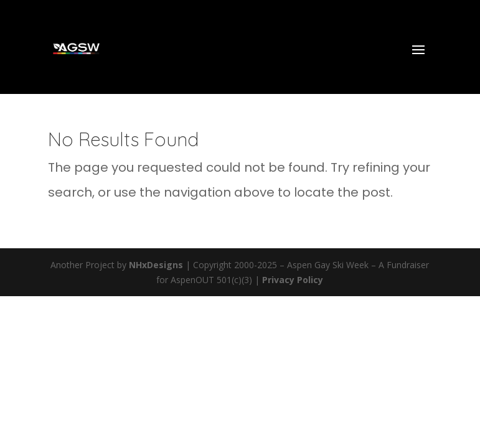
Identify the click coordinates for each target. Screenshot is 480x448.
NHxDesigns (156, 265)
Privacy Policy (293, 280)
